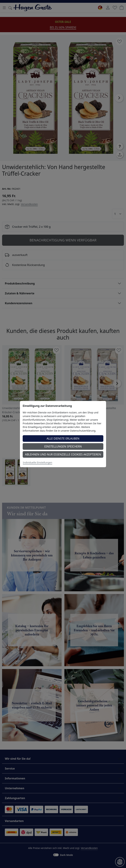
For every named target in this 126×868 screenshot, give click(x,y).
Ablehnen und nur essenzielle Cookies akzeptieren (63, 454)
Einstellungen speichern (63, 446)
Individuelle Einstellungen (38, 462)
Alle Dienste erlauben (63, 438)
